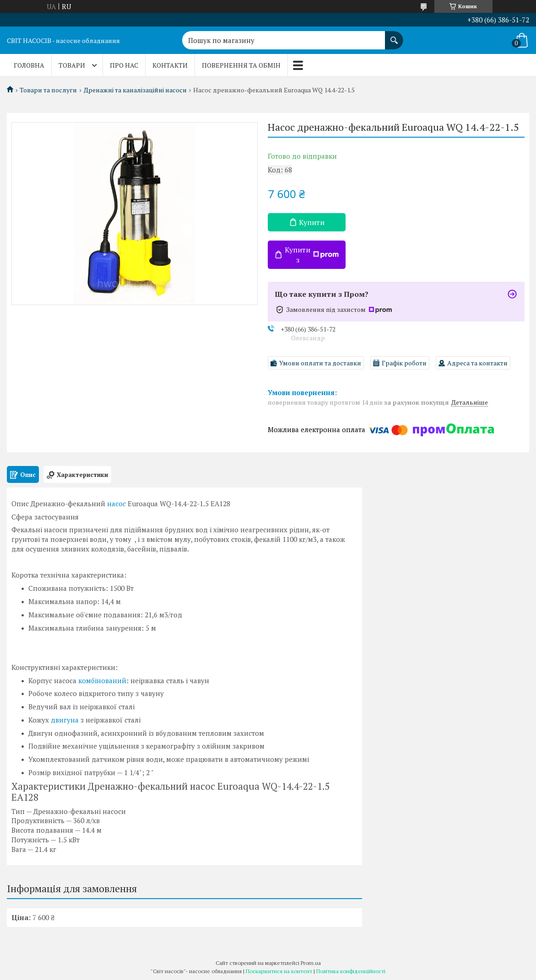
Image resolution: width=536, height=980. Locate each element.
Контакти (170, 65)
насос (116, 503)
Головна (29, 65)
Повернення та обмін (241, 65)
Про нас (124, 65)
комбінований (102, 680)
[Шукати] (394, 36)
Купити (312, 222)
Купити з (312, 255)
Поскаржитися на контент (279, 971)
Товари (72, 65)
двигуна (65, 720)
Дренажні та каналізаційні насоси (135, 90)
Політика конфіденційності (351, 971)
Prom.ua (311, 963)
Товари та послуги (48, 90)
